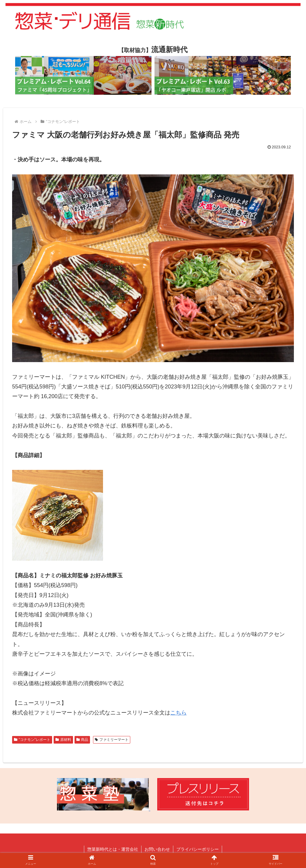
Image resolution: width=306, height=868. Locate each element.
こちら (178, 713)
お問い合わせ (157, 849)
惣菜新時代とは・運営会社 (113, 849)
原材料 (63, 740)
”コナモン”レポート (32, 740)
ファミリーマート (112, 740)
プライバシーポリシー (198, 849)
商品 (82, 740)
